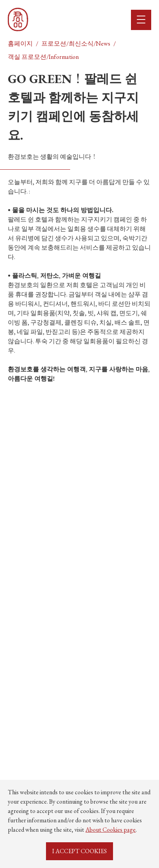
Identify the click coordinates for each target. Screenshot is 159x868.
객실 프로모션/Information (43, 57)
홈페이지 (20, 43)
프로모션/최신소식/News (76, 43)
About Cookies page (110, 830)
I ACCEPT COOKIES (79, 851)
